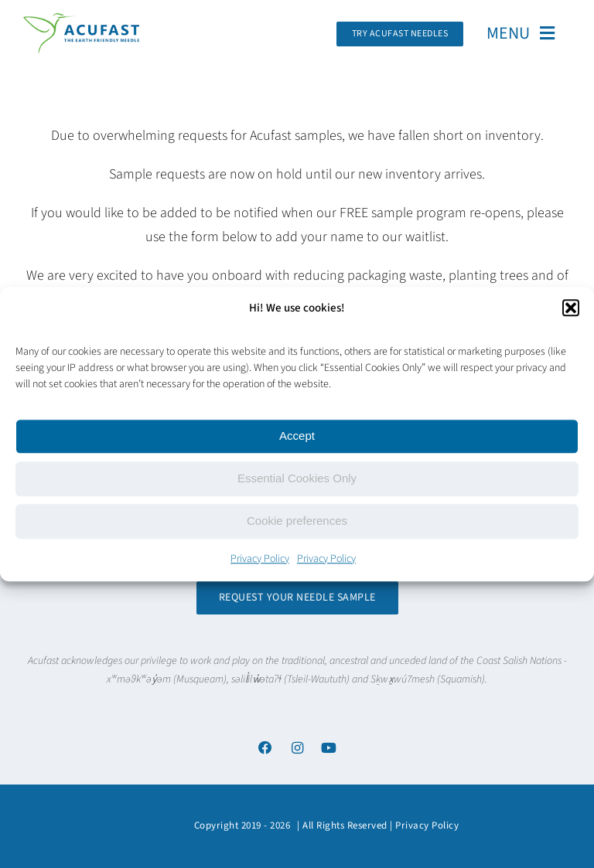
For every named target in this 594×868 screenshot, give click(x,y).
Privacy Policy (260, 559)
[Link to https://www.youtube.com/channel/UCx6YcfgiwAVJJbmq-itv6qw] (329, 748)
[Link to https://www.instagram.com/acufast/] (297, 748)
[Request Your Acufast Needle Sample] (400, 34)
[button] (571, 308)
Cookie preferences (297, 521)
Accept (297, 436)
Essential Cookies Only (297, 478)
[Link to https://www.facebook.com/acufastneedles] (265, 748)
